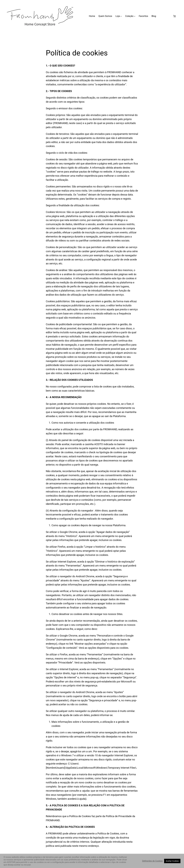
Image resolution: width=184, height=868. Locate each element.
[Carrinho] (174, 16)
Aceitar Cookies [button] (172, 861)
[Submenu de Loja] (121, 16)
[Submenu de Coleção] (135, 16)
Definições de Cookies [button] (152, 861)
